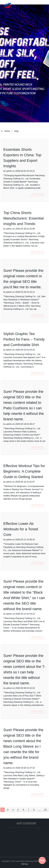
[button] (40, 6)
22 (45, 810)
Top (42, 860)
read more (38, 194)
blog (16, 131)
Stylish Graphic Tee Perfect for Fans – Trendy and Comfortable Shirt (24, 339)
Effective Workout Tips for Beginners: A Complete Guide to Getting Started (24, 471)
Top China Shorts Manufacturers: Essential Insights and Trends (24, 218)
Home (7, 131)
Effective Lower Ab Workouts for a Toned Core (21, 529)
